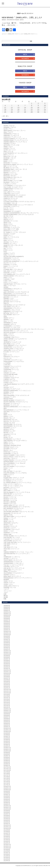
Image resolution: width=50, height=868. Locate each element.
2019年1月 (7, 746)
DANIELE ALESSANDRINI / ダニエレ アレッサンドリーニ (21, 213)
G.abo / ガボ (7, 281)
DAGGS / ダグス (9, 210)
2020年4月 (7, 722)
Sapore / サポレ (8, 515)
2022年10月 (7, 673)
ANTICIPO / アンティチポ (11, 145)
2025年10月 (7, 615)
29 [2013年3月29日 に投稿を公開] (32, 112)
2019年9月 (7, 733)
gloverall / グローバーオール (12, 302)
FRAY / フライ (8, 277)
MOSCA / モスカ (9, 429)
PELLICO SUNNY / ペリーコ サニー (14, 466)
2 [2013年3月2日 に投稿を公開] (38, 103)
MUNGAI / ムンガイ (10, 431)
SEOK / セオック (9, 521)
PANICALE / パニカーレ (11, 452)
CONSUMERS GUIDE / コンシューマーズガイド (18, 205)
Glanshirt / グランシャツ (11, 300)
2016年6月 (7, 796)
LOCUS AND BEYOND (11, 374)
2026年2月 (7, 609)
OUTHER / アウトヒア (10, 449)
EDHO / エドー (8, 239)
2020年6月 (7, 719)
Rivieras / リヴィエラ (10, 504)
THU (5, 550)
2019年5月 (7, 740)
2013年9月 (7, 849)
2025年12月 (7, 612)
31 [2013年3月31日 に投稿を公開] (45, 112)
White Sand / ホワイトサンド (12, 576)
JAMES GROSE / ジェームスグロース (15, 339)
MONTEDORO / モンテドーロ (13, 426)
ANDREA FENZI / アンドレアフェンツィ (16, 140)
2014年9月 (7, 830)
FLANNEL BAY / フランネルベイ (13, 269)
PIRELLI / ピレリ (9, 474)
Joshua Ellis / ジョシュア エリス (13, 350)
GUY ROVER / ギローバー (12, 315)
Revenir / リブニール (10, 497)
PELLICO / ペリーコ (10, 465)
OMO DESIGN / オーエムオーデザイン (15, 441)
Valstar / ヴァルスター (10, 571)
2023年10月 (7, 654)
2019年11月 (7, 730)
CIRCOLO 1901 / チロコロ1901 (13, 197)
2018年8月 (7, 754)
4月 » (7, 116)
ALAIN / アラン (8, 129)
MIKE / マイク (8, 415)
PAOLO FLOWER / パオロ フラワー (14, 455)
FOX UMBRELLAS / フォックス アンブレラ (17, 274)
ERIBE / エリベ (8, 247)
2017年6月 (7, 777)
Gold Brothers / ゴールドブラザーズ (14, 305)
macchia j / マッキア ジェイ (12, 389)
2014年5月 (7, 836)
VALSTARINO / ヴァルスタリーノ (14, 573)
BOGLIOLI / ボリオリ (10, 176)
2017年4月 (7, 780)
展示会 (6, 596)
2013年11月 (7, 846)
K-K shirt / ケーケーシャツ (11, 352)
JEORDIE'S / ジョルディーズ (12, 342)
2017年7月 (7, 775)
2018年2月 (7, 764)
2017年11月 (7, 769)
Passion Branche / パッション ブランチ (16, 460)
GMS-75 (6, 303)
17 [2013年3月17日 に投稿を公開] (45, 108)
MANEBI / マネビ (9, 392)
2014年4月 (7, 838)
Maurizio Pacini (8, 399)
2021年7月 (7, 698)
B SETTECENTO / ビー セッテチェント (16, 153)
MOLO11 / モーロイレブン (12, 421)
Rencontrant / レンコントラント (13, 495)
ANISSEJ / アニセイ (10, 143)
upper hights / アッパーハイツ (13, 570)
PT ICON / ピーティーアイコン (13, 479)
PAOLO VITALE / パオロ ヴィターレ (15, 457)
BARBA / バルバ (8, 160)
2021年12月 (7, 690)
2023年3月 (7, 665)
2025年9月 (7, 617)
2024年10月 (7, 635)
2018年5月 (7, 759)
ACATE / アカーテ (9, 126)
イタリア (6, 589)
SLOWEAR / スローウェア (12, 529)
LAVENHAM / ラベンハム (11, 369)
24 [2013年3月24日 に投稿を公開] (45, 110)
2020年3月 (7, 723)
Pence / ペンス (8, 468)
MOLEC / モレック (9, 418)
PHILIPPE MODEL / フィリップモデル (15, 473)
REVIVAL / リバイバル (10, 500)
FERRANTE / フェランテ (11, 258)
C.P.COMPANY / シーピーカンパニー (15, 185)
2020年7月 (7, 717)
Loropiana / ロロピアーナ (11, 378)
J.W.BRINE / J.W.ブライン (12, 337)
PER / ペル (7, 470)
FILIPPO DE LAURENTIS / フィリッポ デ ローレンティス (21, 261)
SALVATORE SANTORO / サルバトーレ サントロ (19, 512)
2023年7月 (7, 659)
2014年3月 (7, 840)
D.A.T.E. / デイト (9, 208)
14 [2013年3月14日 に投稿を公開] (25, 108)
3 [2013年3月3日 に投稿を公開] (45, 103)
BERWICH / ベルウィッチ (11, 171)
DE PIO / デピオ (8, 216)
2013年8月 (7, 851)
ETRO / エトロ (8, 250)
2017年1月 (7, 785)
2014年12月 (7, 825)
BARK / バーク (8, 161)
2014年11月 (7, 827)
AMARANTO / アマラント (11, 134)
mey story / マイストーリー (12, 411)
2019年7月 (7, 736)
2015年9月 (7, 811)
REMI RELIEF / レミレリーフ (12, 494)
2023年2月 (7, 667)
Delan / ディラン (9, 218)
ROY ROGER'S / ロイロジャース (14, 508)
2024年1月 (7, 649)
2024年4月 (7, 644)
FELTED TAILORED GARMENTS (14, 256)
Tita (5, 555)
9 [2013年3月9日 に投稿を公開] (38, 106)
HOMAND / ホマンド (10, 324)
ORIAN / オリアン (9, 444)
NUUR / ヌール (8, 437)
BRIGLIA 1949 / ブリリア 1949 (13, 181)
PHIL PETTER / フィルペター (13, 471)
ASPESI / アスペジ (9, 148)
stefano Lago (8, 534)
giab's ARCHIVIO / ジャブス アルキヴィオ (16, 292)
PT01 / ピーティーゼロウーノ (13, 484)
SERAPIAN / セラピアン (11, 523)
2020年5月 (7, 720)
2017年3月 (7, 782)
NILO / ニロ (7, 436)
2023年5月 (7, 662)
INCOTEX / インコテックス (12, 328)
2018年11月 (7, 749)
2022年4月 (7, 683)
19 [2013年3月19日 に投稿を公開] (12, 110)
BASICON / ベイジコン (11, 163)
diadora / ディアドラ (10, 226)
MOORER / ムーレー (10, 428)
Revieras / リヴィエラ (10, 499)
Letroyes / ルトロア (9, 373)
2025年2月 (7, 628)
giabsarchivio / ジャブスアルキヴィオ (15, 294)
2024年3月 (7, 646)
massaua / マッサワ (10, 397)
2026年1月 (7, 610)
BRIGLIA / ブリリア (10, 179)
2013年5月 (7, 856)
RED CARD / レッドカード (12, 491)
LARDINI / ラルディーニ (11, 368)
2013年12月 (7, 845)
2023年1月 (7, 669)
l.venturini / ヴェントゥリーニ (12, 366)
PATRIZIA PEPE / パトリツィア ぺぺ (15, 462)
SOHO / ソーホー (9, 531)
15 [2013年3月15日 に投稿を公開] (32, 108)
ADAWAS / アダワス (10, 127)
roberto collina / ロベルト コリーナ (14, 505)
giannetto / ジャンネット (11, 297)
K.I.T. (5, 353)
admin (22, 20)
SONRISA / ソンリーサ (11, 533)
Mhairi (5, 413)
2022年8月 (7, 677)
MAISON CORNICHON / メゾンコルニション (17, 390)
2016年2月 (7, 803)
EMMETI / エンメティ (10, 244)
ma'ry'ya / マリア (9, 387)
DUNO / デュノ (8, 235)
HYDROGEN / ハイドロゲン (12, 326)
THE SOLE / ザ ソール (10, 547)
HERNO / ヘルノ (9, 319)
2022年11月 (7, 672)
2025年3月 (7, 627)
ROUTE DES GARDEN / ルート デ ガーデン (17, 507)
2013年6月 (7, 854)
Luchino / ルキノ (9, 382)
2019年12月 (7, 728)
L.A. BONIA (7, 363)
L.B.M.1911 (7, 365)
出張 (5, 594)
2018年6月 (7, 757)
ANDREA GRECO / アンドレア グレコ (15, 142)
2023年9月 (7, 656)
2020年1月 (7, 727)
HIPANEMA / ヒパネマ (10, 323)
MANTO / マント (9, 394)
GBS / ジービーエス (10, 286)
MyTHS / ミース (8, 432)
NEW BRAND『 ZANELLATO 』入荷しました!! (22, 17)
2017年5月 (7, 778)
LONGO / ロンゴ (9, 376)
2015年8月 (7, 812)
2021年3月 (7, 704)
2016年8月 (7, 793)
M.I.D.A (6, 386)
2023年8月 (7, 657)
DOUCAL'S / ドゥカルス (11, 231)
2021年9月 (7, 694)
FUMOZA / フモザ (9, 279)
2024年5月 (7, 643)
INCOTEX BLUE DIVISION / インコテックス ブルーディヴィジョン (24, 329)
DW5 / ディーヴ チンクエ (11, 237)
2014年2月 (7, 841)
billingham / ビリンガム (11, 174)
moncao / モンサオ (9, 423)
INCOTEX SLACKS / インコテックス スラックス (18, 332)
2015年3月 (7, 820)
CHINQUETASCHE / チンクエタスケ (15, 195)
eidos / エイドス (8, 240)
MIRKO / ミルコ (8, 416)
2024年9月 (7, 636)
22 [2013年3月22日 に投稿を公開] (32, 110)
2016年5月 (7, 798)
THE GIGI (7, 546)
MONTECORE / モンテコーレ (13, 424)
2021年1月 (7, 707)
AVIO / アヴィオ (8, 151)
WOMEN (6, 579)
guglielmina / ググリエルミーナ (13, 311)
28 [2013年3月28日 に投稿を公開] (25, 112)
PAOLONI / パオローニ (10, 458)
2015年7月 (7, 814)
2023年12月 (7, 651)
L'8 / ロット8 (7, 358)
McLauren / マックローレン (12, 403)
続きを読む (13, 25)
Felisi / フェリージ (9, 255)
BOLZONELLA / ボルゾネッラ (13, 177)
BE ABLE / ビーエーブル (11, 168)
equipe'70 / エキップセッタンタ (13, 245)
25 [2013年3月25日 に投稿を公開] (5, 112)
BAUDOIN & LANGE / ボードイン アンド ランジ (18, 164)
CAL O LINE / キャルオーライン (13, 187)
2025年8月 (7, 618)
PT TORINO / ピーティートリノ (13, 481)
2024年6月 (7, 641)
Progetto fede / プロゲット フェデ (14, 478)
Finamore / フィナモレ (10, 265)
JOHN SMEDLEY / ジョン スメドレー (15, 345)
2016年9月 (7, 791)
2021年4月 (7, 702)
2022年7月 (7, 678)
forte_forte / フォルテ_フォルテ (13, 271)
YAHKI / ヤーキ (8, 581)
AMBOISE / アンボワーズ (11, 135)
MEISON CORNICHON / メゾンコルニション (17, 407)
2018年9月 (7, 752)
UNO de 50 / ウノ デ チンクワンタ (14, 568)
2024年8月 (7, 638)
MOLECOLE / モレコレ (11, 420)
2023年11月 (7, 652)
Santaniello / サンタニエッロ (12, 513)
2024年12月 (7, 631)
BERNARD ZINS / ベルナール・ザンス (15, 169)
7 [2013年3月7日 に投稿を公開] (25, 106)
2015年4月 (7, 819)
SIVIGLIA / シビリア (10, 528)
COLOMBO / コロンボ (10, 203)
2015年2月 (7, 822)
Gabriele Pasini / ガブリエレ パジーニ (15, 284)
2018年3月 (7, 762)
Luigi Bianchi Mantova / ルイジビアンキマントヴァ (19, 384)
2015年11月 (7, 807)
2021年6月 (7, 699)
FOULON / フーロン (10, 273)
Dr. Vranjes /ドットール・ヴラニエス (15, 232)
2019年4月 (7, 741)
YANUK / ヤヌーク (9, 583)
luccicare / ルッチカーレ (11, 381)
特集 (5, 599)
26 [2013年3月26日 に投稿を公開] (12, 112)
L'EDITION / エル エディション (13, 360)
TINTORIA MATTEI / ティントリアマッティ (17, 554)
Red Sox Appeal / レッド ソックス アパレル (17, 492)
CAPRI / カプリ (8, 190)
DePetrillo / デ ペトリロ (11, 221)
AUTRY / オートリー (10, 150)
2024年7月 (7, 639)
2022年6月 (7, 680)
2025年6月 (7, 622)
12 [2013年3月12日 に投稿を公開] (12, 108)
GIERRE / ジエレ (9, 298)
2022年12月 (7, 670)
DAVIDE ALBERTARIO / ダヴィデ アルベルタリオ (19, 214)
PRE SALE (7, 476)
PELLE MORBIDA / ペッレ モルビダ (15, 463)
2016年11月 (7, 788)
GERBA (6, 287)
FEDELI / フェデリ (9, 253)
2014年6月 (7, 835)
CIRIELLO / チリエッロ (11, 198)
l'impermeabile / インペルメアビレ (14, 361)
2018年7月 (7, 756)
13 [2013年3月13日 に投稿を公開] (18, 108)
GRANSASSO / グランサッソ (13, 308)
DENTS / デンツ (8, 219)
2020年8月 (7, 715)
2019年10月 (7, 731)
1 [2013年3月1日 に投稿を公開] (32, 103)
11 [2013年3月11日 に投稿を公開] (5, 108)
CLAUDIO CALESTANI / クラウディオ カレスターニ (19, 202)
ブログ (6, 592)
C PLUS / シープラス (10, 184)
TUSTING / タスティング (11, 567)
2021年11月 (7, 691)
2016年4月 (7, 799)
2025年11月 (7, 614)
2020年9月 (7, 714)
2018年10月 (7, 751)
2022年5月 (7, 681)
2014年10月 (7, 828)
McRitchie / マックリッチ (11, 405)
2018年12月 (7, 748)
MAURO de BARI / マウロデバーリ (14, 400)
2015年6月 (7, 815)
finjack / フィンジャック (11, 266)
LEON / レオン (8, 371)
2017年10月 (7, 770)
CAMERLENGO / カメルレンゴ (13, 189)
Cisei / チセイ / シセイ (10, 200)
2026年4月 (7, 606)
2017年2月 (7, 783)
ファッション (8, 591)
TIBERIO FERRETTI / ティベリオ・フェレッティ (18, 552)
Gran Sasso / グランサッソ (12, 307)
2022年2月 (7, 686)
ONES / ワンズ (8, 442)
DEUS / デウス (8, 224)
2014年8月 (7, 832)
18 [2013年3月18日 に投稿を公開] (5, 110)
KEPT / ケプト (8, 355)
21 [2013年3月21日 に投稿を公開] (25, 110)
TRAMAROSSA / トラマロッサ (13, 562)
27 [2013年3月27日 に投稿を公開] (18, 112)
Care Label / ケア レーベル (12, 192)
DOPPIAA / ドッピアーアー (12, 227)
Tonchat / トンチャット (11, 558)
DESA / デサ (7, 223)
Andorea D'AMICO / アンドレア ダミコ (15, 139)
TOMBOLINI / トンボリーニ (12, 557)
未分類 (6, 597)
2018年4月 (7, 761)
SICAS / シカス (8, 525)
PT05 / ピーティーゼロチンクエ (13, 486)
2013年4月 (7, 857)
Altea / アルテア (8, 132)
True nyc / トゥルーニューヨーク (14, 565)
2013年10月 (7, 848)
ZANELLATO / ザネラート (14, 34)
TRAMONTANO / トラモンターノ (14, 563)
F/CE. (5, 252)
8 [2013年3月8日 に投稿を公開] (32, 106)
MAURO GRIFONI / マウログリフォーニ (16, 402)
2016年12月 (7, 786)
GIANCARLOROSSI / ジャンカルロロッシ (16, 295)
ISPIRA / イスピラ (9, 336)
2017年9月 (7, 772)
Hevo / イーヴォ (8, 321)
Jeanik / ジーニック (10, 340)
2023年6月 (7, 660)
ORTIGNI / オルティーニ (11, 447)
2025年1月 (7, 630)
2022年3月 (7, 685)
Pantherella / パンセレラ (11, 453)
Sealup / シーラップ (10, 518)
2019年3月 (7, 743)
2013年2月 (7, 861)
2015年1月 (7, 824)
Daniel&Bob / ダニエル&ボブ (12, 211)
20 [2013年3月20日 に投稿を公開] (18, 110)
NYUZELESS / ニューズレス (12, 439)
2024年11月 (7, 633)
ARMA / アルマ (8, 147)
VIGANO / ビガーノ (10, 575)
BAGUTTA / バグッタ (10, 156)
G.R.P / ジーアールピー (11, 282)
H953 (5, 316)
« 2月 (3, 116)
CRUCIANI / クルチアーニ (11, 206)
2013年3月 (7, 859)
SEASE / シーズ (8, 520)
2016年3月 (7, 801)
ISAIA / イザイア (9, 334)
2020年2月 (7, 725)
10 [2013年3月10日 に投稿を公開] (45, 106)
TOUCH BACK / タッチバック (13, 560)
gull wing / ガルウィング (11, 313)
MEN (5, 408)
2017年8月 (7, 773)
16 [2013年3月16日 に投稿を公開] (38, 108)
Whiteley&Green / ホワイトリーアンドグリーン (18, 578)
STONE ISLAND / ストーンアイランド (15, 536)
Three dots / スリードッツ (11, 549)
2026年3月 (7, 607)
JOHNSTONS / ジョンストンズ (13, 347)
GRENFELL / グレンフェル (12, 310)
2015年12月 (7, 806)
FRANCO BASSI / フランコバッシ (14, 276)
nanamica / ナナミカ (10, 434)
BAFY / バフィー (9, 155)
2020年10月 (7, 712)
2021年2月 (7, 706)
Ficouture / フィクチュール (12, 260)
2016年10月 (7, 790)
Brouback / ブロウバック (11, 182)
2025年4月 (7, 625)
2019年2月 (7, 744)
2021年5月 (7, 701)
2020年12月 (7, 709)
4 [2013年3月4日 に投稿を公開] (5, 106)
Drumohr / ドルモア (10, 234)
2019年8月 (7, 735)
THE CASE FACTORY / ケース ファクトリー (17, 542)
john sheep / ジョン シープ (12, 344)
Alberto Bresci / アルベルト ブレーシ (15, 130)
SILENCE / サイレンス (10, 526)
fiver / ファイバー (9, 268)
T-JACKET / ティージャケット (13, 539)
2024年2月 (7, 648)
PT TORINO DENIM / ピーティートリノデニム (18, 483)
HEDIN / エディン (9, 318)
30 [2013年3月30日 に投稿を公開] (38, 112)
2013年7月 (7, 853)
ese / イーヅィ (8, 248)
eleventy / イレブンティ (11, 242)
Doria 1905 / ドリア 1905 (11, 229)
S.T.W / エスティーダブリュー (13, 510)
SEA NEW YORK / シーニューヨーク (15, 516)
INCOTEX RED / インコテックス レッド (16, 331)
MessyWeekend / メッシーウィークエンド (16, 410)
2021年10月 (7, 693)
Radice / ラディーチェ (10, 489)
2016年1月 (7, 804)
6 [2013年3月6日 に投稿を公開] (18, 106)
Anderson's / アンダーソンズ (12, 137)
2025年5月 (7, 623)
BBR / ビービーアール (10, 166)
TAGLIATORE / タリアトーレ (12, 541)
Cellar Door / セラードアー (12, 193)
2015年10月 (7, 809)
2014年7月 (7, 833)
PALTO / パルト (8, 450)
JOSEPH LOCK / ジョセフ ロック (14, 349)
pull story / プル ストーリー (12, 487)
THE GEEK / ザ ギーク (10, 544)
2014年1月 (7, 843)
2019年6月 (7, 738)
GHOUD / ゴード (9, 290)
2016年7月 (7, 794)
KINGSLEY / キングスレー (12, 357)
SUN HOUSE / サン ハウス (12, 537)
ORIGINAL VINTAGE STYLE (12, 445)
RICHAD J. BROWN (10, 502)
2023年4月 (7, 664)
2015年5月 (7, 817)
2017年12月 (7, 767)
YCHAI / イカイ (8, 584)
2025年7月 (7, 620)
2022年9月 (7, 675)
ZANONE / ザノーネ (10, 588)
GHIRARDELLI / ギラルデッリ (13, 289)
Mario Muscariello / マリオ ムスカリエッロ (16, 395)
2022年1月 (7, 688)
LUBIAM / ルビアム (9, 379)
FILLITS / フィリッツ (10, 263)
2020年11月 (7, 711)
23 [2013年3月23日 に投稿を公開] (38, 110)
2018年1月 (7, 765)
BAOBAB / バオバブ (10, 158)
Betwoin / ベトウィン (10, 172)
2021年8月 (7, 696)
